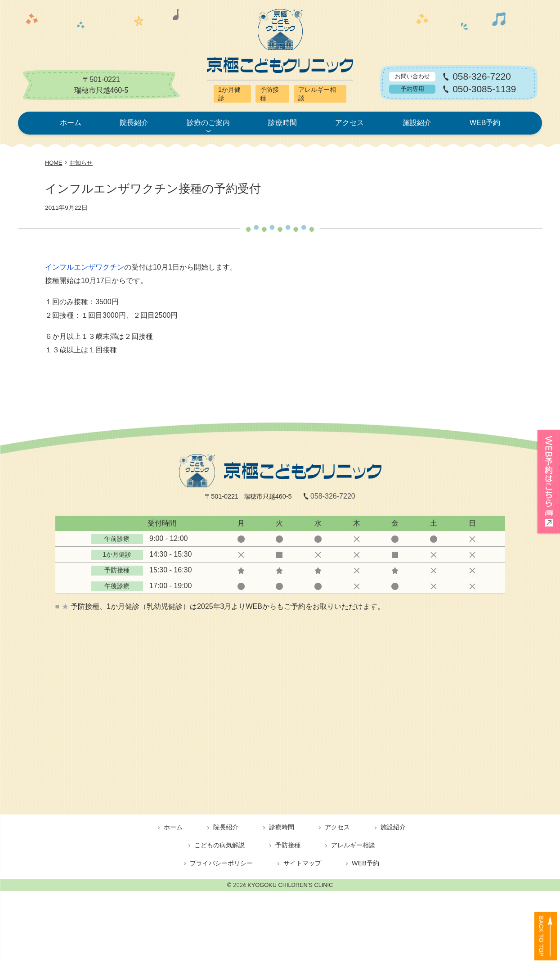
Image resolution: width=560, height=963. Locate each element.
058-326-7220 (482, 77)
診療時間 (282, 123)
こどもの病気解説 (220, 845)
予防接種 (288, 845)
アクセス (349, 123)
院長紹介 (134, 123)
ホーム (71, 123)
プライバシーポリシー (221, 863)
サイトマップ (302, 863)
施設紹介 (417, 123)
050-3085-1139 (484, 89)
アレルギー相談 (353, 845)
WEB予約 (485, 123)
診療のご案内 (208, 123)
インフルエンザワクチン (85, 267)
